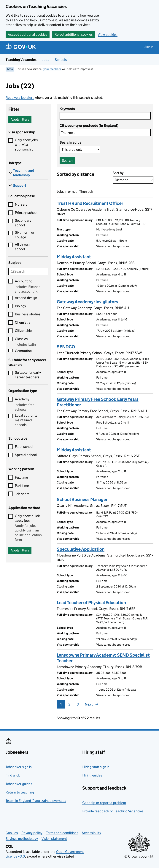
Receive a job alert (20, 98)
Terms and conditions (62, 833)
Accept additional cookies (28, 34)
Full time (21, 477)
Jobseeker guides (19, 784)
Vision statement (54, 839)
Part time (22, 486)
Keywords (67, 109)
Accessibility (91, 833)
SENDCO (66, 347)
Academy (22, 399)
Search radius (70, 142)
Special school (26, 455)
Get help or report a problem (104, 803)
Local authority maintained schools (26, 420)
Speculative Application (81, 549)
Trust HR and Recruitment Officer (90, 203)
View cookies (108, 35)
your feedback (52, 69)
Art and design (26, 298)
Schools (61, 60)
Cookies (12, 833)
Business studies (28, 314)
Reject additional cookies (74, 34)
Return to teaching (20, 792)
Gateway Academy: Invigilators (88, 302)
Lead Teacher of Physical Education (91, 603)
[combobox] (28, 272)
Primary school (26, 213)
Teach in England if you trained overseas (36, 801)
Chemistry (23, 322)
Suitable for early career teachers (28, 375)
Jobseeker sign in (19, 767)
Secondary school (23, 223)
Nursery (21, 204)
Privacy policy (32, 833)
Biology (20, 306)
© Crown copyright (139, 856)
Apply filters (20, 119)
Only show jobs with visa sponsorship (26, 145)
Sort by (118, 173)
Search (67, 161)
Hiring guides (92, 775)
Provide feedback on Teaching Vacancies (113, 811)
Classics (21, 339)
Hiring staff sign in (96, 767)
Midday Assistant (74, 257)
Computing (23, 351)
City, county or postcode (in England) (89, 126)
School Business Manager (82, 499)
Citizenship (23, 331)
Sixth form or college (25, 235)
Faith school (24, 447)
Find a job (13, 775)
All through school (23, 247)
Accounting (24, 281)
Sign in (149, 47)
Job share (22, 494)
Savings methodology (22, 839)
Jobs (46, 60)
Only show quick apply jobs (27, 518)
